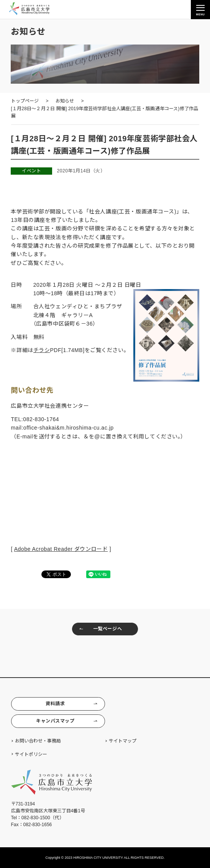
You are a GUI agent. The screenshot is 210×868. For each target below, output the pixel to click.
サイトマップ (123, 741)
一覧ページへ (100, 629)
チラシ (42, 350)
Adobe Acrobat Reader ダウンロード (61, 549)
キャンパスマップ (67, 721)
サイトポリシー (31, 754)
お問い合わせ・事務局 (38, 741)
